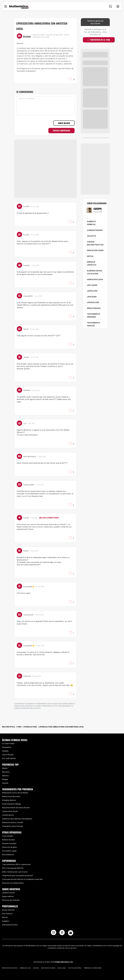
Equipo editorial (8, 894)
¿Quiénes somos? (9, 890)
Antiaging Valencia (9, 798)
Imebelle (5, 749)
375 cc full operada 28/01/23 (13, 866)
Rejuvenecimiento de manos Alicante (16, 805)
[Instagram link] (54, 931)
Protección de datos (10, 966)
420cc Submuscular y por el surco (15, 869)
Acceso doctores (8, 907)
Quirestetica (7, 745)
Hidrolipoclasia (95, 279)
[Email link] (71, 931)
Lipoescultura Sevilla (10, 809)
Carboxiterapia (95, 230)
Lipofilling (92, 291)
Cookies (36, 966)
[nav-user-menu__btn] (118, 6)
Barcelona (6, 769)
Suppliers (6, 919)
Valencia (5, 773)
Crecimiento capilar (9, 848)
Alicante (5, 781)
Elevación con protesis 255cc (13, 880)
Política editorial (75, 966)
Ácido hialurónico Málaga (12, 801)
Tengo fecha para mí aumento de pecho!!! (17, 873)
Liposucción (93, 302)
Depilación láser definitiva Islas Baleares (17, 816)
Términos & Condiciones (93, 966)
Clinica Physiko (8, 752)
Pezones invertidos (9, 841)
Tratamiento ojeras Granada (12, 824)
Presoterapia (94, 308)
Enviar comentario (61, 130)
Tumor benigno (8, 834)
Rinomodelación (8, 852)
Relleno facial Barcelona (11, 794)
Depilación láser (95, 250)
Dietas (90, 256)
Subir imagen (64, 123)
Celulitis (91, 236)
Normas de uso (25, 966)
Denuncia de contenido (11, 898)
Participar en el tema (99, 40)
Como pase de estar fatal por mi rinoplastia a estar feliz (22, 877)
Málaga (5, 777)
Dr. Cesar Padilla (8, 741)
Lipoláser (92, 297)
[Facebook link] (62, 931)
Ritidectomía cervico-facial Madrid (15, 790)
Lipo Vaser (92, 285)
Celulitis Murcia (8, 813)
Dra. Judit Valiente (9, 756)
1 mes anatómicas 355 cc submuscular (16, 862)
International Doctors (10, 922)
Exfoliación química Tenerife (13, 820)
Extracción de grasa (9, 845)
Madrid (5, 766)
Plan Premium (7, 911)
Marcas (5, 915)
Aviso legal (62, 966)
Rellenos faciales (8, 837)
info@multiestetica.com (64, 959)
